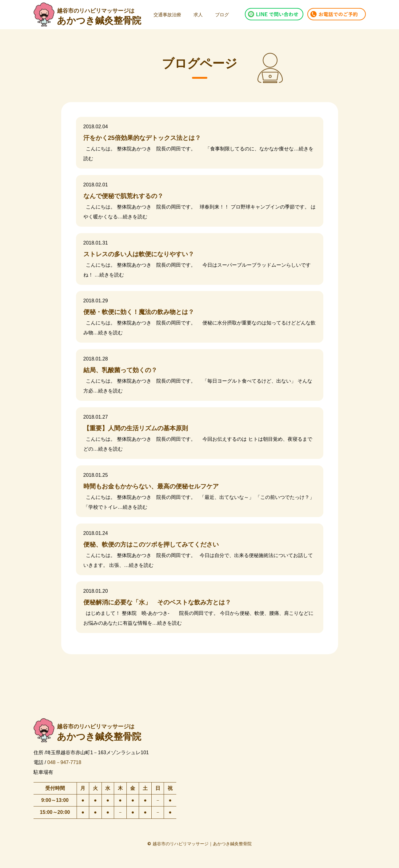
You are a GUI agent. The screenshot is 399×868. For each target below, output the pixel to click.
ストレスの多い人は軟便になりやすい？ (139, 254)
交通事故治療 (167, 15)
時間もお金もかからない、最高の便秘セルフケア (151, 486)
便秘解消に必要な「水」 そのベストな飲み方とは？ (157, 602)
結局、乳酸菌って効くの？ (120, 370)
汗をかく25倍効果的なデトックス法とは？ (142, 138)
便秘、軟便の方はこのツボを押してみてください (151, 544)
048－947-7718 (64, 762)
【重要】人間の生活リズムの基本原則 (136, 428)
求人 (198, 15)
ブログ (222, 15)
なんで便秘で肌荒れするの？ (123, 196)
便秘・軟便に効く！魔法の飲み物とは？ (139, 312)
